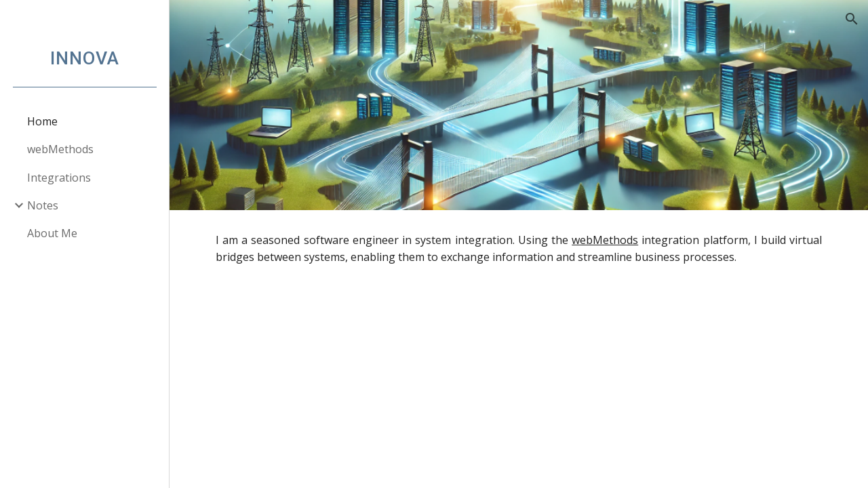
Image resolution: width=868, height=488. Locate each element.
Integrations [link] (59, 178)
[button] (852, 19)
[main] (519, 249)
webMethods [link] (60, 149)
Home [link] (42, 121)
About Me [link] (52, 233)
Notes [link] (43, 205)
